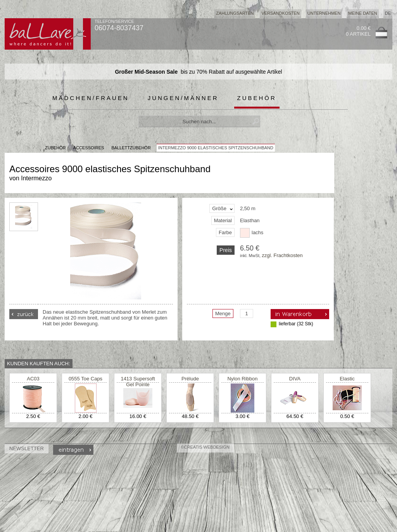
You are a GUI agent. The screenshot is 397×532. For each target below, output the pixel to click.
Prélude (190, 379)
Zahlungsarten (235, 13)
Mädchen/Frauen (91, 98)
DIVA (295, 379)
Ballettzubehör (131, 148)
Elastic (347, 379)
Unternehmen (324, 13)
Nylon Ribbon (242, 379)
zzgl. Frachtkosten (282, 255)
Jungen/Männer (183, 98)
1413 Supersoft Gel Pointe (138, 382)
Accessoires (89, 148)
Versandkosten (280, 13)
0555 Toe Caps (85, 379)
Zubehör (257, 98)
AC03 (33, 379)
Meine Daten (362, 13)
